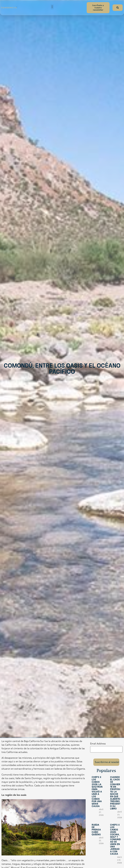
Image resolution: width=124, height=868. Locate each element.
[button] (52, 7)
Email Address (98, 744)
